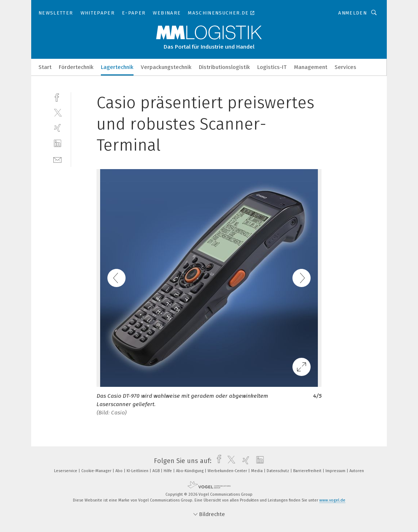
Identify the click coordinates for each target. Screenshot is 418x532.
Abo (120, 471)
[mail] (58, 159)
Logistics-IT (272, 67)
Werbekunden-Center (228, 471)
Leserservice (66, 471)
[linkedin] (58, 144)
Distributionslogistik (224, 67)
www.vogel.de (332, 500)
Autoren (357, 471)
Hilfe (168, 471)
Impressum (336, 471)
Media (257, 471)
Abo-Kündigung (190, 471)
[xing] (58, 128)
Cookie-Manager (97, 471)
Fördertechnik (76, 67)
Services (345, 67)
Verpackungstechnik (166, 67)
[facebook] (58, 97)
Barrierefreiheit (308, 471)
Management (311, 67)
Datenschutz (278, 471)
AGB (157, 471)
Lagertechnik (117, 67)
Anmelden (353, 13)
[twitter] (58, 112)
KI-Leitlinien (138, 471)
